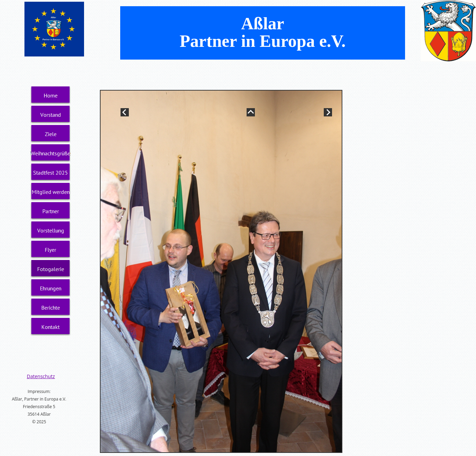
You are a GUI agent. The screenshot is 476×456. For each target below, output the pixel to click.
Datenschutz (41, 376)
